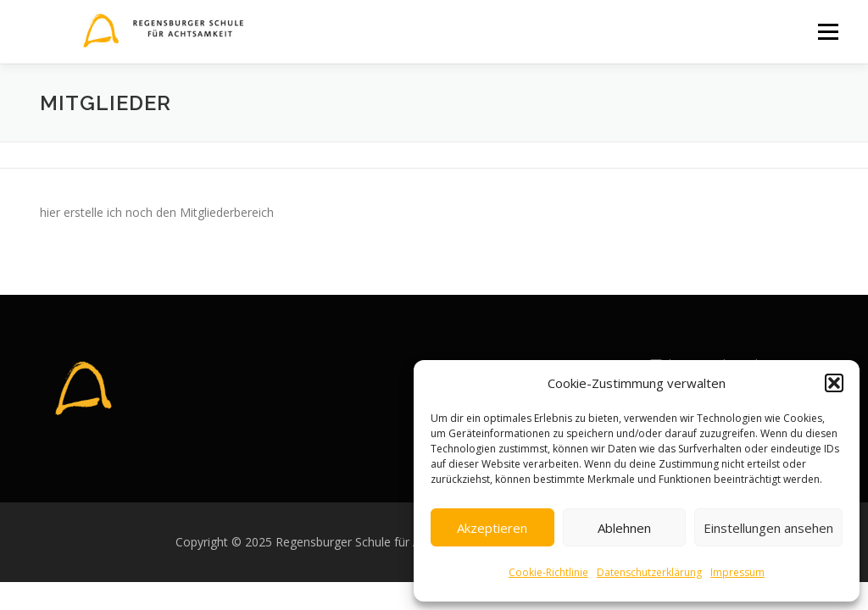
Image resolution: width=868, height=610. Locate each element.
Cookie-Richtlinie (548, 572)
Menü (828, 32)
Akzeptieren (492, 528)
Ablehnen (624, 528)
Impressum (737, 572)
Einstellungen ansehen (768, 528)
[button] (834, 383)
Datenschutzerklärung (649, 572)
